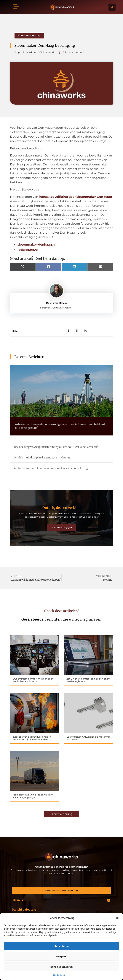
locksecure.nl (28, 250)
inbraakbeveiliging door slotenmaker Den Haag (75, 197)
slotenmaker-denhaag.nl (37, 245)
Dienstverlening (29, 35)
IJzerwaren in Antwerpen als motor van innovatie (88, 738)
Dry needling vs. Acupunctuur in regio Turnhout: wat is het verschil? (56, 447)
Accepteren (61, 946)
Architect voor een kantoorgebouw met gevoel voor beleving (51, 468)
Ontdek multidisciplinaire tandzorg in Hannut (42, 458)
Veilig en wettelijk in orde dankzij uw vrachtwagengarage (33, 796)
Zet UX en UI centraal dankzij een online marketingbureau (88, 680)
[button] (117, 918)
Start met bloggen (62, 527)
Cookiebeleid (60, 975)
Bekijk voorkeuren (62, 967)
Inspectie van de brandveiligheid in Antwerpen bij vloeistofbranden (32, 738)
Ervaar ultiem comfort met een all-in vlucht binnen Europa (33, 680)
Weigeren (61, 956)
